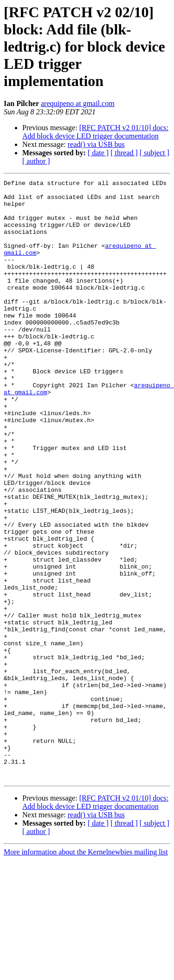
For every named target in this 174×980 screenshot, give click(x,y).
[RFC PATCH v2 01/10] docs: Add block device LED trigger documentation (95, 132)
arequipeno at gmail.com (78, 103)
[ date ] (98, 153)
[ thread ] (124, 153)
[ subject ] (155, 153)
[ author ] (36, 161)
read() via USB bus (96, 144)
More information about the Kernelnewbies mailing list (86, 972)
